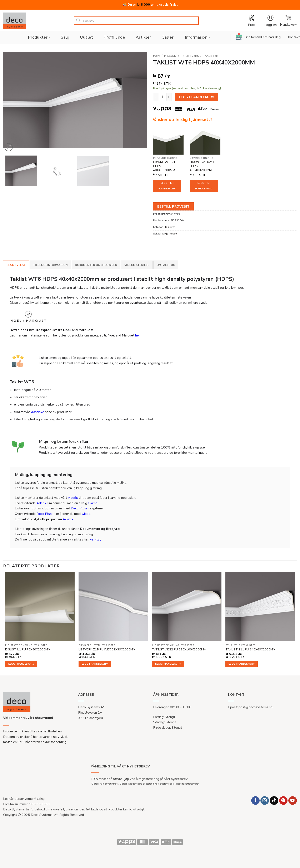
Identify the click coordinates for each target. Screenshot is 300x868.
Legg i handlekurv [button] (21, 664)
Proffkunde (114, 37)
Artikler (143, 37)
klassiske (37, 412)
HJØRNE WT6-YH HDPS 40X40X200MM (202, 166)
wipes (86, 514)
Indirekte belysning (19, 645)
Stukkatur (233, 645)
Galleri (168, 37)
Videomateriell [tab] (137, 265)
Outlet (86, 37)
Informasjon (198, 37)
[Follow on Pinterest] (283, 801)
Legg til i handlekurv (167, 186)
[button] (270, 21)
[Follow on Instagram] (265, 801)
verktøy (96, 539)
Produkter (39, 37)
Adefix (73, 498)
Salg (65, 37)
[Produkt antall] (162, 97)
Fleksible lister (89, 645)
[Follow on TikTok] (274, 801)
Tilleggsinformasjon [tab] (50, 265)
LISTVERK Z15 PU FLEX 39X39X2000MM (107, 649)
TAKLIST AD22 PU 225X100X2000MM (179, 649)
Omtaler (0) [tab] (166, 265)
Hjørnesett (171, 234)
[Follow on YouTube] (293, 801)
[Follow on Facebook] (256, 801)
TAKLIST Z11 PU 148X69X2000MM (250, 649)
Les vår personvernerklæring (24, 799)
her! (138, 335)
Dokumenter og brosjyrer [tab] (96, 265)
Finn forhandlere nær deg (258, 37)
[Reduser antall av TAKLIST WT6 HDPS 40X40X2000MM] (156, 97)
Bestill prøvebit (173, 206)
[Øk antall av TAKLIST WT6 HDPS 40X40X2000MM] (169, 97)
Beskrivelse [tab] (16, 265)
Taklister (211, 56)
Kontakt (294, 37)
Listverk (192, 56)
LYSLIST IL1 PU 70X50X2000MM (28, 649)
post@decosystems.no (256, 707)
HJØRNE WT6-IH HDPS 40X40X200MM (165, 166)
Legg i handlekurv (197, 97)
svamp (93, 503)
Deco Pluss (79, 508)
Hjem (157, 56)
